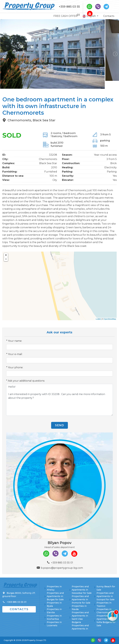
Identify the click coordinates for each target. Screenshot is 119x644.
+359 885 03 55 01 (69, 11)
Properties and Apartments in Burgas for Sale (55, 596)
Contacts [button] (19, 609)
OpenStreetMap (110, 319)
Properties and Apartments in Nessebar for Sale (82, 590)
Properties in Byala (54, 604)
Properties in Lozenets (54, 624)
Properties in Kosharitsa (54, 617)
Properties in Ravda (79, 608)
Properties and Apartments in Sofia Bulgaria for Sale (106, 621)
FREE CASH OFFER (65, 16)
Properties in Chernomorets (105, 611)
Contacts (109, 16)
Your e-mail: (15, 354)
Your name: (15, 341)
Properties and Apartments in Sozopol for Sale (106, 596)
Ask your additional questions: (26, 381)
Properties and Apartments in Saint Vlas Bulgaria (80, 617)
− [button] (6, 259)
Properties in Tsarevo (104, 604)
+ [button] (6, 255)
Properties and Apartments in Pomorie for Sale (81, 599)
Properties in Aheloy (54, 588)
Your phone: (15, 367)
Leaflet (98, 319)
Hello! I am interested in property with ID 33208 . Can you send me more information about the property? (59, 400)
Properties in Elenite (54, 611)
